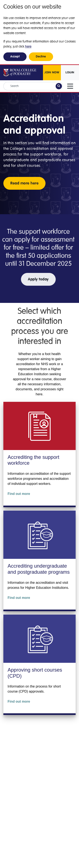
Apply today (34, 279)
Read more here (24, 183)
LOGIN (70, 73)
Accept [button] (15, 57)
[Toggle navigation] (70, 86)
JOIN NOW (52, 73)
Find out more (19, 494)
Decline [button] (41, 57)
